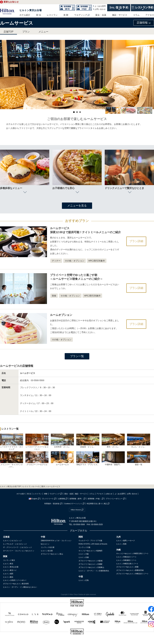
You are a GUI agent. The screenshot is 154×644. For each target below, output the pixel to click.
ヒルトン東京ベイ (10, 570)
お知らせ (109, 494)
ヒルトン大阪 (84, 554)
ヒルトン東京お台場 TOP (10, 486)
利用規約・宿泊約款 (52, 504)
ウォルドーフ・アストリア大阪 (90, 541)
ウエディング (81, 15)
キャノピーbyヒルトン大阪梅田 (90, 551)
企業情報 (62, 499)
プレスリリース (48, 499)
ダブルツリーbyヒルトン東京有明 (16, 584)
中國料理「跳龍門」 (113, 459)
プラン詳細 (136, 241)
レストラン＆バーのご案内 (34, 486)
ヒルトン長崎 (121, 544)
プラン (26, 32)
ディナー (56, 261)
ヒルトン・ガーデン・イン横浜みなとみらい (20, 587)
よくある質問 (100, 6)
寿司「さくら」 (113, 441)
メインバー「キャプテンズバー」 (12, 460)
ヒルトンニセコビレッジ (12, 541)
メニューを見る (77, 206)
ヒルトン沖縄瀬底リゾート (126, 560)
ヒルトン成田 (8, 574)
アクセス (150, 15)
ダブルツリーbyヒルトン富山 (52, 554)
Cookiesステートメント (73, 504)
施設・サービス (120, 15)
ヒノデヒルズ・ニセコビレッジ (15, 544)
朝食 (54, 296)
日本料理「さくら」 (62, 441)
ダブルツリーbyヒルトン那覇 (127, 567)
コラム (136, 15)
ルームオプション (61, 315)
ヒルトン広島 (84, 580)
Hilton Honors (76, 510)
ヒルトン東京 (8, 564)
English (33, 499)
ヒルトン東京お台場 (30, 10)
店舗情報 (144, 23)
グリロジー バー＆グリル (37, 459)
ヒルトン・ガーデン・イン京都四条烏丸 (94, 571)
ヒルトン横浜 (8, 577)
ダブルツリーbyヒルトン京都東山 (91, 567)
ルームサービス (62, 459)
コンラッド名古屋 (48, 547)
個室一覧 (139, 458)
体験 (46, 494)
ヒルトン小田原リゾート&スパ (15, 580)
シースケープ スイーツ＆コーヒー (37, 442)
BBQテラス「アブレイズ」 (88, 459)
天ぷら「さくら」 (139, 441)
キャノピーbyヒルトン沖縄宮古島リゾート (132, 553)
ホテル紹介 (25, 15)
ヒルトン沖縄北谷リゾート (126, 557)
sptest (77, 642)
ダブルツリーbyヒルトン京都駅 (90, 564)
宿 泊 (38, 15)
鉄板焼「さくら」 (88, 441)
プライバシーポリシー (114, 499)
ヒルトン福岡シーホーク (126, 541)
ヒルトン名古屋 (47, 551)
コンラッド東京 (9, 560)
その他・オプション (75, 261)
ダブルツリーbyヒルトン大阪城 (90, 561)
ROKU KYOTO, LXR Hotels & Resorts (93, 544)
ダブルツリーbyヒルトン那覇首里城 (130, 570)
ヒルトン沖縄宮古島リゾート (127, 564)
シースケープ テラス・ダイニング (12, 442)
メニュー (43, 32)
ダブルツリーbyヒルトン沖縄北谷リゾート (132, 574)
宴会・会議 (101, 15)
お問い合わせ (100, 9)
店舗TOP (9, 32)
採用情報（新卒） (76, 499)
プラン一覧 (77, 356)
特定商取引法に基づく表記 (97, 504)
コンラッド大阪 (84, 547)
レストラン (52, 15)
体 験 (66, 15)
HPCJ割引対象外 (97, 261)
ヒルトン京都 (84, 557)
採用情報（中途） (94, 499)
